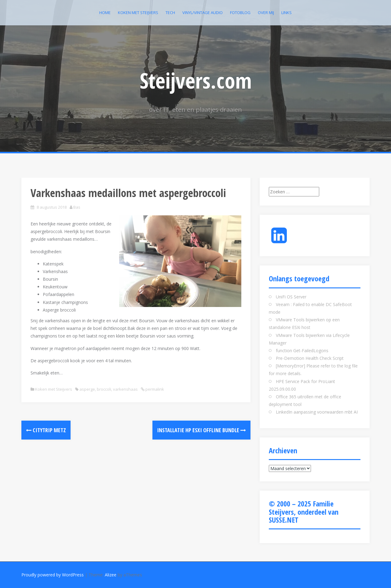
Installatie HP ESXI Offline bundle (201, 430)
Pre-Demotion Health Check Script (310, 358)
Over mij (266, 13)
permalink (154, 389)
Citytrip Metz (46, 430)
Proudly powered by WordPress (53, 575)
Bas (77, 207)
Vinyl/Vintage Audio (203, 13)
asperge (87, 389)
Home (105, 13)
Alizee (111, 575)
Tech (170, 13)
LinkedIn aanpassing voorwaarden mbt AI (317, 412)
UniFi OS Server (291, 297)
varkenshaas (125, 389)
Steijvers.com (196, 80)
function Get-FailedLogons (302, 351)
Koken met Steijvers (138, 13)
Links (287, 13)
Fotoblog (240, 13)
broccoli (104, 389)
